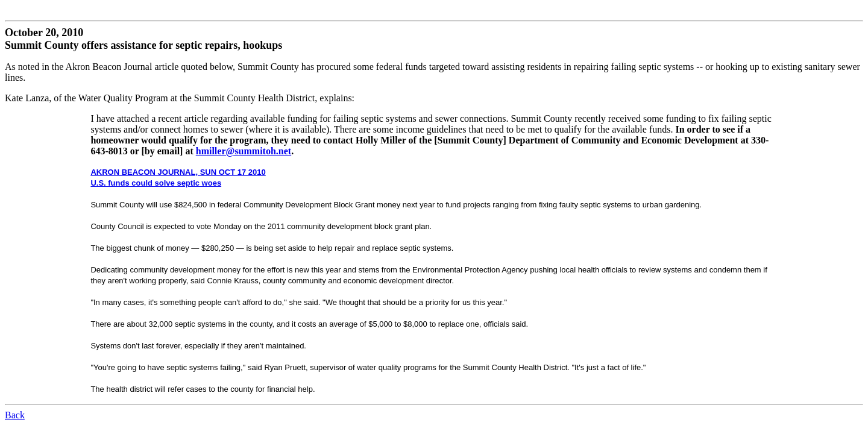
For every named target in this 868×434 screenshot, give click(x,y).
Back (15, 415)
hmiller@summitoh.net (244, 151)
